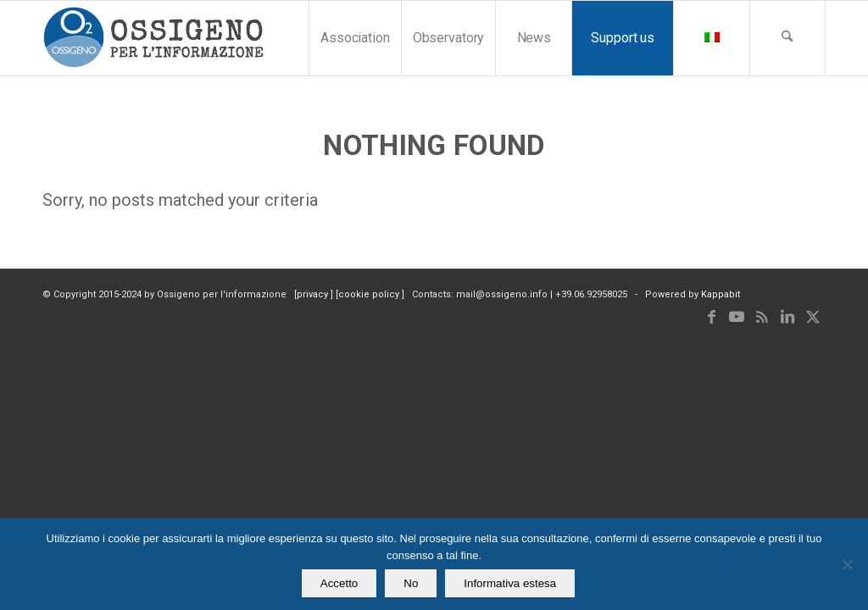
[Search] (787, 38)
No (411, 583)
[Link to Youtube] (737, 317)
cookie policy (370, 294)
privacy (314, 294)
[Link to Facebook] (711, 317)
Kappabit (721, 294)
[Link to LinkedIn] (787, 317)
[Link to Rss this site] (762, 317)
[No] (847, 564)
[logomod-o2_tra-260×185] (153, 38)
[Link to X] (813, 317)
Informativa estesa (510, 583)
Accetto (339, 583)
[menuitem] (355, 38)
